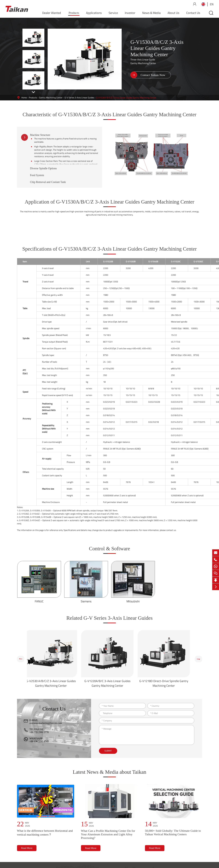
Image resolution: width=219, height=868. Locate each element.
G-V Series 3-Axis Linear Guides (79, 98)
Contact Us (193, 13)
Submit (108, 751)
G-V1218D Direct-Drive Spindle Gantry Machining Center (166, 683)
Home (24, 98)
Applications (94, 13)
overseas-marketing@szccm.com (46, 723)
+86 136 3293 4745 (39, 741)
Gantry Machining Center (51, 98)
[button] (33, 92)
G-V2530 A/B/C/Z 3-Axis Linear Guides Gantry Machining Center (53, 683)
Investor (130, 13)
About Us (173, 13)
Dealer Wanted (52, 13)
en (212, 4)
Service (113, 13)
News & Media (151, 13)
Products (74, 13)
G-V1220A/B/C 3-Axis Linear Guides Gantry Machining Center (110, 683)
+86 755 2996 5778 (39, 732)
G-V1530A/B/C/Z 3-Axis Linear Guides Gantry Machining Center (126, 98)
